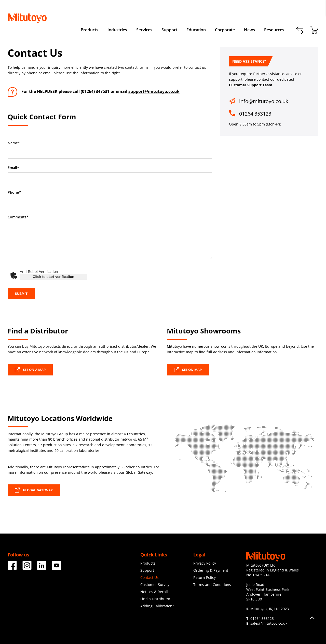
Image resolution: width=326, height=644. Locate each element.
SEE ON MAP (188, 370)
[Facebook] (12, 568)
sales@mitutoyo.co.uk (269, 623)
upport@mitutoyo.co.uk (155, 91)
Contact (277, 10)
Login (314, 10)
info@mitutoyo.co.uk (264, 101)
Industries (117, 30)
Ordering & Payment (211, 570)
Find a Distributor (155, 599)
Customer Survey (155, 585)
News (249, 30)
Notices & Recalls (155, 592)
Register (297, 10)
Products (90, 30)
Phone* (14, 192)
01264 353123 (255, 114)
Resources (274, 30)
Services (144, 30)
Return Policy (205, 577)
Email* (13, 168)
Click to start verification (53, 277)
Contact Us (150, 577)
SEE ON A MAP (30, 370)
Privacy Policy (205, 563)
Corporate (225, 30)
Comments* (18, 217)
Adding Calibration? (157, 606)
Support (169, 30)
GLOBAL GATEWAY (34, 490)
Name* (14, 143)
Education (196, 30)
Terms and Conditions (212, 585)
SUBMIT (21, 294)
